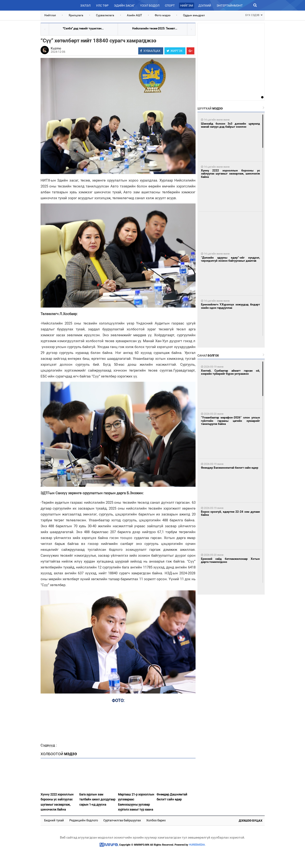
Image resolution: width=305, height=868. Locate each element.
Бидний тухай (54, 820)
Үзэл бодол (150, 6)
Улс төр (102, 6)
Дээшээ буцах (251, 821)
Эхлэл (85, 6)
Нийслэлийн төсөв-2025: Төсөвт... (155, 28)
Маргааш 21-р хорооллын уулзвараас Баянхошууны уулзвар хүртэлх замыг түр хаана (136, 802)
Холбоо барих (156, 820)
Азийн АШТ (134, 15)
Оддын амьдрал (194, 15)
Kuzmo (56, 48)
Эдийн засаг (124, 6)
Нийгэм (187, 6)
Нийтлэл (50, 15)
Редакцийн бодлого (84, 820)
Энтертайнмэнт (230, 6)
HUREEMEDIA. (197, 845)
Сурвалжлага (105, 15)
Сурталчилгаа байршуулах (122, 820)
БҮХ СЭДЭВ (254, 15)
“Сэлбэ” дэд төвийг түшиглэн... (83, 28)
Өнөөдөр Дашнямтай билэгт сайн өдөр (172, 797)
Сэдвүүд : (49, 745)
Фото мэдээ (163, 15)
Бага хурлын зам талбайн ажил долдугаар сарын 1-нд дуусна (97, 799)
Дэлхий (205, 6)
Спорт (170, 6)
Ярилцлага (76, 15)
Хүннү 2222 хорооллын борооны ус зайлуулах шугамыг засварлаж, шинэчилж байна (57, 802)
